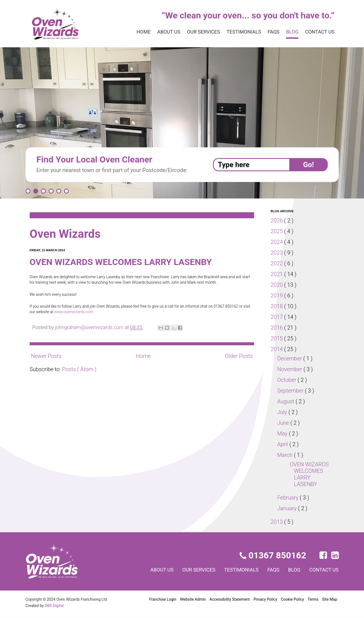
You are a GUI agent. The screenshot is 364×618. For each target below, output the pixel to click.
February (289, 498)
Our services (194, 32)
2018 (277, 306)
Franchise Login (163, 599)
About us (157, 32)
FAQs (269, 32)
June (284, 423)
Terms (313, 599)
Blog (289, 32)
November (291, 369)
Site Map (330, 599)
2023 (277, 253)
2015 (277, 338)
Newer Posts (47, 356)
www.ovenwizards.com (82, 312)
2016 (277, 328)
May (283, 434)
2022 (277, 263)
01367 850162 (273, 555)
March (286, 455)
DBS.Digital (55, 606)
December (291, 358)
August (287, 401)
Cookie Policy (292, 599)
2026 (277, 220)
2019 (277, 296)
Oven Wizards (68, 234)
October (288, 380)
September (291, 391)
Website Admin (193, 599)
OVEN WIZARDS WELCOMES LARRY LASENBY (129, 262)
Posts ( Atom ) (80, 369)
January (288, 508)
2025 (277, 231)
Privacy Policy (265, 599)
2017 (277, 317)
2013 (277, 522)
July (283, 412)
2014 (277, 349)
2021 (277, 274)
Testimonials (238, 32)
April (284, 444)
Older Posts (238, 356)
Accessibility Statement (229, 599)
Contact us (319, 32)
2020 (277, 285)
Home (130, 32)
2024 (277, 242)
